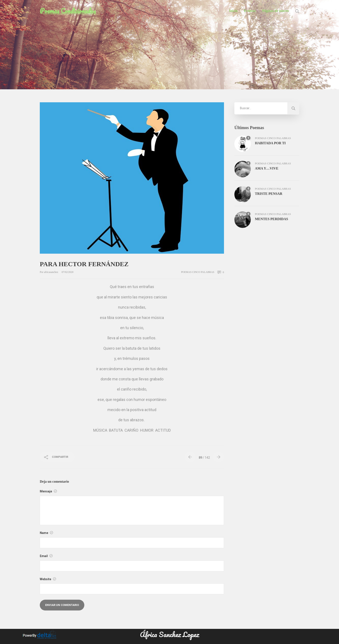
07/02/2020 (68, 272)
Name (46, 533)
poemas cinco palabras (198, 272)
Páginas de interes (276, 11)
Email (46, 556)
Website (48, 579)
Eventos (250, 11)
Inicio (233, 11)
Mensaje (48, 491)
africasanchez (51, 272)
